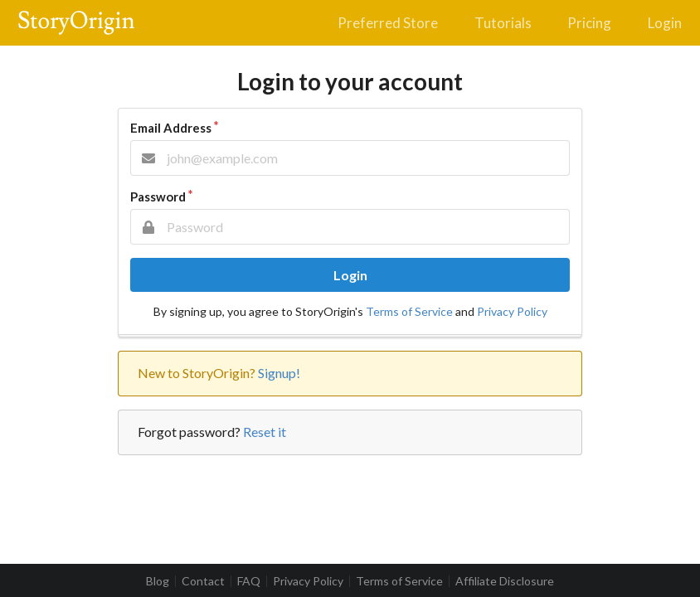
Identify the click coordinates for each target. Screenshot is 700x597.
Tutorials (503, 23)
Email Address (171, 128)
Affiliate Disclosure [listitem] (505, 581)
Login (665, 23)
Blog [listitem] (158, 581)
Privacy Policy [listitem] (308, 581)
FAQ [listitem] (249, 581)
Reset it (265, 432)
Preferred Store (388, 23)
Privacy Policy (512, 311)
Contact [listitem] (203, 581)
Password (158, 197)
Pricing (589, 23)
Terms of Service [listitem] (399, 581)
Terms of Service (409, 311)
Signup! (279, 373)
